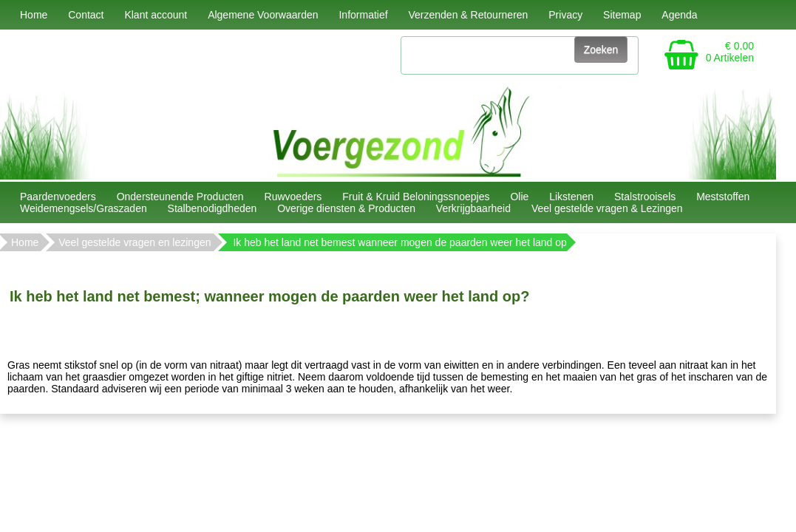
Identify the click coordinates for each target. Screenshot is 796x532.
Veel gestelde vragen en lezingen (135, 242)
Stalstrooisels (645, 197)
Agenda (679, 15)
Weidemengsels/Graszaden (84, 208)
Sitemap (622, 15)
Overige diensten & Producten (346, 208)
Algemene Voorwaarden (263, 15)
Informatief (363, 15)
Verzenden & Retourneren (468, 15)
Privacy (565, 15)
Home (34, 15)
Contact (86, 15)
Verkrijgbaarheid (473, 208)
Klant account (156, 15)
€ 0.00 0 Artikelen (730, 52)
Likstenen (571, 197)
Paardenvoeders (58, 197)
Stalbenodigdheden (212, 208)
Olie (519, 197)
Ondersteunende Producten (180, 197)
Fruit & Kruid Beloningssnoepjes (416, 197)
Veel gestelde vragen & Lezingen (607, 208)
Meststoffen (723, 197)
